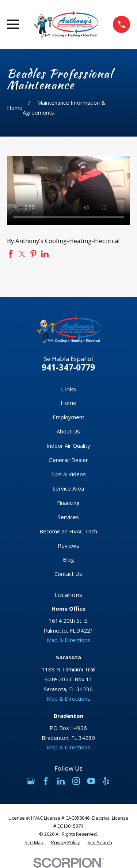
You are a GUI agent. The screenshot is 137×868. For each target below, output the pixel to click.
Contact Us (68, 574)
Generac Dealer (68, 460)
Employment (68, 417)
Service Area (68, 488)
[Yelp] (106, 781)
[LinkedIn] (61, 781)
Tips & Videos (68, 474)
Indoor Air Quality (68, 446)
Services (68, 517)
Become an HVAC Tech (68, 531)
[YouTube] (91, 781)
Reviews (68, 545)
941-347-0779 (68, 367)
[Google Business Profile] (31, 781)
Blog (68, 559)
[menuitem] (34, 843)
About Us (68, 431)
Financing (68, 503)
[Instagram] (76, 781)
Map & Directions (68, 640)
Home (68, 403)
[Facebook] (46, 781)
